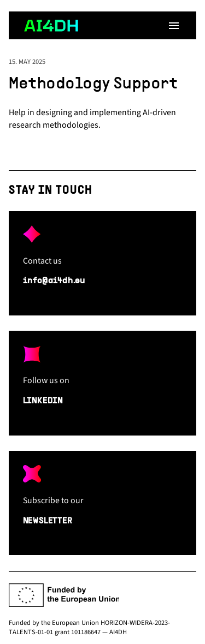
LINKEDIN (43, 401)
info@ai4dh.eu (54, 281)
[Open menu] (174, 26)
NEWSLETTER (48, 521)
